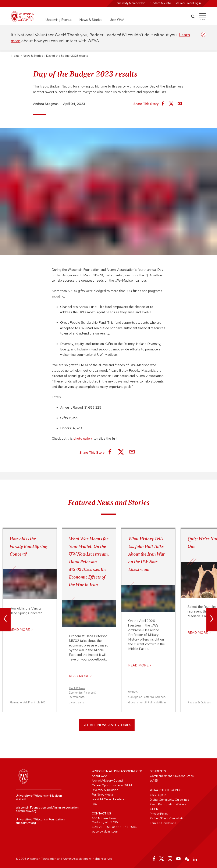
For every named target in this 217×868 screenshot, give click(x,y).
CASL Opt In (158, 795)
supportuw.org (26, 823)
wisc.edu (22, 799)
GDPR (154, 809)
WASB (154, 780)
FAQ (95, 804)
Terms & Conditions (163, 823)
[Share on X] (171, 104)
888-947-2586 (126, 827)
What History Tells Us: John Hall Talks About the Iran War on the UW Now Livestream (147, 554)
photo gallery (83, 438)
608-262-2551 (102, 827)
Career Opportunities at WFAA (112, 785)
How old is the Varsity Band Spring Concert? (28, 546)
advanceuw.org (26, 811)
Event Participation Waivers (168, 804)
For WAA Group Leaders (108, 799)
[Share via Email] (180, 104)
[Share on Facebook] (163, 104)
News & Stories (91, 20)
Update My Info (161, 3)
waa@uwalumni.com (105, 831)
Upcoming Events (59, 20)
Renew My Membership (130, 3)
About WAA (99, 776)
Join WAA (117, 20)
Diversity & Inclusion (105, 790)
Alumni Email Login (188, 3)
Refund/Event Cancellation (168, 818)
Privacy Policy (159, 814)
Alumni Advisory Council (108, 780)
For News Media (102, 795)
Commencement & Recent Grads (172, 776)
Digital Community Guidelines (169, 800)
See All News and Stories (107, 725)
